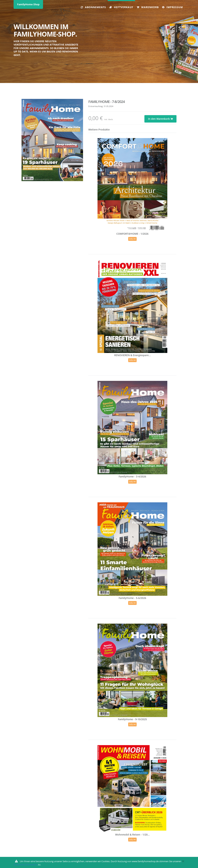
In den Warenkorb (160, 119)
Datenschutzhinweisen (25, 864)
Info (132, 239)
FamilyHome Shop (28, 4)
